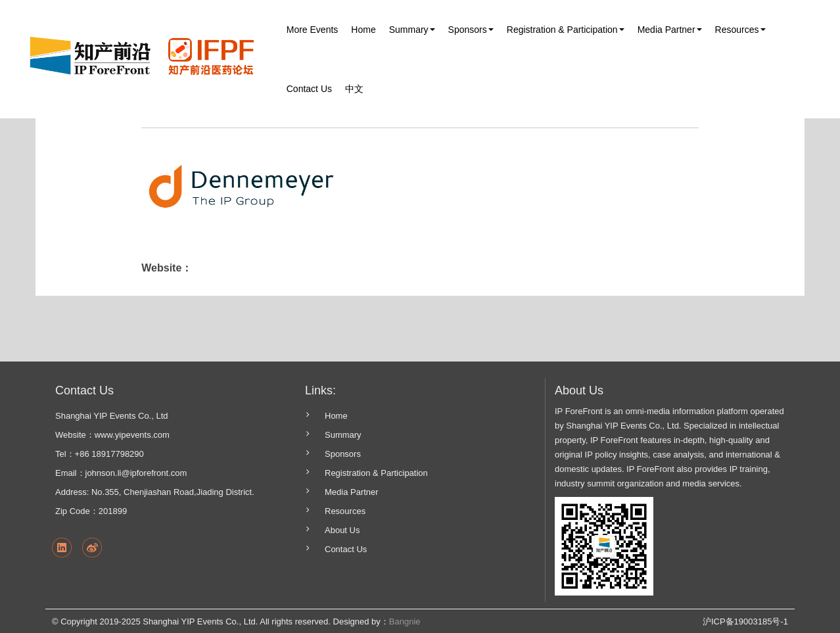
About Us (342, 530)
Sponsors (343, 454)
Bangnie (405, 621)
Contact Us (309, 89)
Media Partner (352, 492)
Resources (345, 511)
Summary (343, 435)
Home (363, 30)
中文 (354, 89)
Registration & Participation (376, 473)
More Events (313, 30)
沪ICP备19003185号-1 (745, 621)
